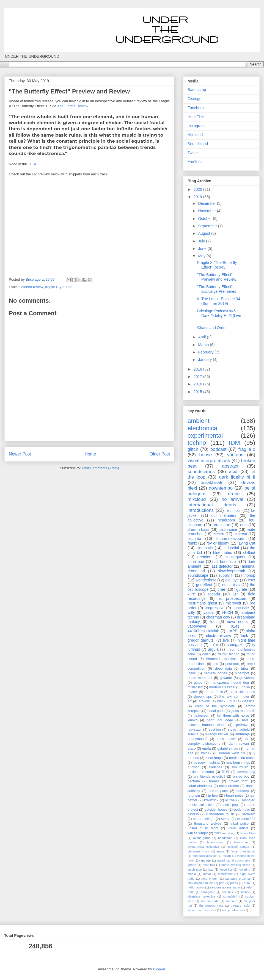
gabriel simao (228, 749)
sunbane (231, 901)
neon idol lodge (220, 720)
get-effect (204, 585)
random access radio (225, 887)
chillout (249, 553)
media (192, 874)
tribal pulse (240, 824)
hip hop (212, 796)
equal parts (216, 711)
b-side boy (241, 777)
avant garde (202, 838)
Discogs (194, 99)
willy (191, 612)
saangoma (208, 892)
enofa (207, 749)
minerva (240, 534)
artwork (204, 701)
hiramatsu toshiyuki (222, 659)
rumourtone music (220, 814)
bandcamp (225, 838)
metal (207, 874)
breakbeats (212, 483)
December (207, 203)
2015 (198, 392)
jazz (211, 869)
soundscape (198, 575)
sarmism (249, 814)
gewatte (226, 678)
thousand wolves (208, 824)
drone (234, 494)
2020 (198, 189)
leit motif (233, 510)
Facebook (196, 108)
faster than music (243, 851)
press (234, 883)
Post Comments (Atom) (100, 468)
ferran (227, 856)
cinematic (204, 548)
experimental (205, 436)
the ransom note (211, 906)
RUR (226, 772)
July (202, 241)
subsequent (235, 557)
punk (247, 883)
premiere (205, 557)
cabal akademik (200, 786)
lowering (244, 869)
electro (218, 534)
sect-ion (215, 730)
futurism (194, 796)
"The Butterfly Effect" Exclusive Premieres (217, 289)
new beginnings (238, 763)
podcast (218, 449)
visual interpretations (209, 461)
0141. (236, 626)
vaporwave (197, 626)
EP (235, 594)
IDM (234, 443)
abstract (230, 466)
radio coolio (196, 887)
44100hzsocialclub (203, 631)
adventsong (246, 772)
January (205, 360)
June (203, 249)
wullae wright (198, 833)
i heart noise (234, 796)
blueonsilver (215, 842)
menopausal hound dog (230, 683)
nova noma (237, 622)
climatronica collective (203, 847)
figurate (241, 589)
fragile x (51, 287)
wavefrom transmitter (202, 910)
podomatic (242, 810)
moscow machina (206, 763)
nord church (210, 879)
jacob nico (195, 869)
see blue (228, 892)
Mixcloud (195, 135)
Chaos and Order (212, 328)
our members (224, 515)
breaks (214, 781)
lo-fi (214, 622)
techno (197, 443)
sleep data (223, 669)
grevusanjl (247, 678)
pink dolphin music (200, 883)
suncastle (241, 608)
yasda (209, 612)
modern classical (222, 687)
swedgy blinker (217, 734)
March (204, 345)
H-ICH (228, 612)
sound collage (204, 819)
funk (244, 636)
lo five (230, 800)
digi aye (232, 580)
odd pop (230, 805)
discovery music (199, 851)
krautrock (211, 800)
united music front (203, 828)
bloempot (242, 673)
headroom (226, 520)
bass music (226, 739)
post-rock (232, 664)
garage (206, 860)
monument (225, 874)
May (202, 256)
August (204, 233)
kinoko (193, 720)
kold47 (206, 753)
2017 (198, 377)
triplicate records (201, 772)
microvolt (233, 603)
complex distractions (204, 744)
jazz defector (222, 566)
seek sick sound (243, 692)
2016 (198, 384)
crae (222, 589)
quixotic (193, 767)
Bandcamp (197, 90)
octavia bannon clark (206, 725)
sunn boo (196, 562)
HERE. (33, 164)
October (205, 219)
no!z (245, 720)
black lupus (226, 701)
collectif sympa (238, 847)
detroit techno (229, 654)
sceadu (214, 594)
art (190, 701)
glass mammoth (243, 711)
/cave (192, 673)
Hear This (196, 117)
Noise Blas (248, 833)
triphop (249, 575)
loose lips (226, 869)
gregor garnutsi (201, 640)
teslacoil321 (246, 819)
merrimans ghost (202, 603)
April (202, 337)
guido (198, 683)
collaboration (229, 786)
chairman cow (218, 617)
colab (207, 654)
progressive (215, 608)
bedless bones (215, 673)
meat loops (214, 758)
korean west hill (232, 753)
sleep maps (203, 697)
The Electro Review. (73, 106)
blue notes (223, 553)
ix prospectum (233, 598)
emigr (220, 851)
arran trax (221, 525)
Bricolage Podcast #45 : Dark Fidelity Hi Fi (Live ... (219, 316)
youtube (66, 287)
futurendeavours (230, 539)
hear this (209, 865)
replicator (195, 730)
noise (246, 687)
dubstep (243, 791)
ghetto (192, 865)
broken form (239, 781)
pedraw (242, 725)
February (206, 352)
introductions (201, 510)
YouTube (195, 162)
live (226, 640)
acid (233, 472)
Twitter (193, 153)
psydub (193, 814)
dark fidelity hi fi (237, 477)
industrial (231, 548)
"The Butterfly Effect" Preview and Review (217, 277)
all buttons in (226, 562)
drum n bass (198, 529)
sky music (240, 767)
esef (252, 580)
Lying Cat (247, 543)
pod (222, 883)
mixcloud (197, 499)
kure (191, 594)
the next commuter (234, 697)
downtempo (221, 488)
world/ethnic (206, 580)
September (208, 226)
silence (245, 892)
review (193, 692)
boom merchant (200, 678)
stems (226, 819)
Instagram (196, 126)
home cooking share (236, 865)
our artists (231, 585)
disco (192, 749)
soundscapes (201, 472)
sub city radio (210, 901)
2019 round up (224, 833)
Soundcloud (198, 144)
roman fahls (214, 692)
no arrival (232, 499)
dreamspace (218, 791)
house (206, 455)
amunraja (242, 734)
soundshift (230, 896)
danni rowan (239, 744)
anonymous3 (197, 739)
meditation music (242, 758)
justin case (228, 529)
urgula (213, 649)
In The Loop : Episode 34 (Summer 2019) (219, 301)
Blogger (159, 969)
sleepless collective (201, 896)
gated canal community (234, 860)
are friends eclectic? (209, 777)
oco (215, 664)
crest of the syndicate (215, 706)
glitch (193, 449)
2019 (198, 197)
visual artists (238, 828)
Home (90, 454)
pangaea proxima (237, 879)
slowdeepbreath (232, 571)
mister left (195, 687)
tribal (245, 669)
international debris (212, 505)
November (207, 211)
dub (243, 525)
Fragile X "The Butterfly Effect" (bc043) (217, 265)
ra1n (214, 645)
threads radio (240, 906)
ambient (199, 421)
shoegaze (235, 645)
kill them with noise (233, 716)
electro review (32, 287)
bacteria (194, 781)
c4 (247, 739)
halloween (201, 716)
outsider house (216, 810)
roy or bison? (218, 543)
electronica (202, 428)
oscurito (194, 539)
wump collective (233, 910)
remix (192, 543)
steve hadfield (239, 730)
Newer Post (20, 454)
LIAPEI (233, 631)
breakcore (241, 842)
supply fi (226, 575)
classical (249, 701)
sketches (216, 767)
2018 (198, 369)
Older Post (160, 454)
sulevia (193, 734)
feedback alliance (205, 856)
